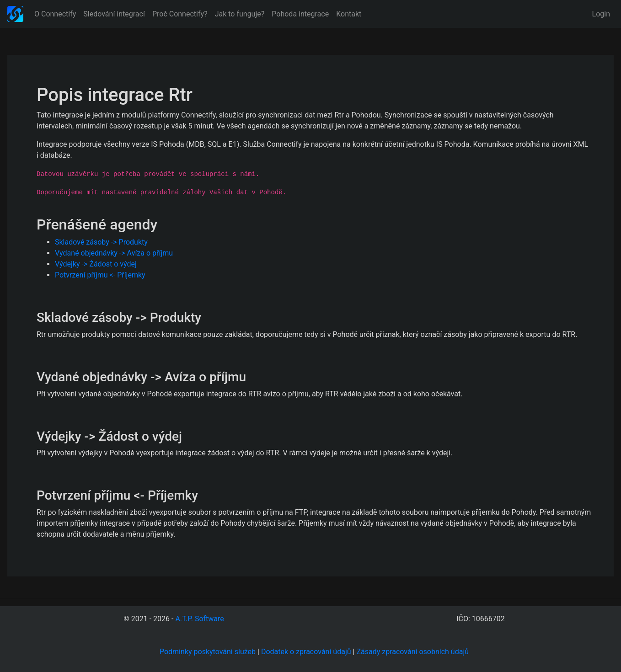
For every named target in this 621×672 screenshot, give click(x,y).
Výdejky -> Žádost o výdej (96, 264)
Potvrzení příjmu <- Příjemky (100, 275)
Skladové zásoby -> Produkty (101, 242)
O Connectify (55, 14)
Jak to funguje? (240, 14)
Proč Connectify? (180, 14)
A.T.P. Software (199, 619)
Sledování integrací (114, 14)
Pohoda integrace (300, 14)
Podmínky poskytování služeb (208, 652)
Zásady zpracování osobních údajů (412, 652)
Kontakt (349, 14)
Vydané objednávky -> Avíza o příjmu (114, 253)
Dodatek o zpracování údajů (306, 652)
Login (601, 14)
